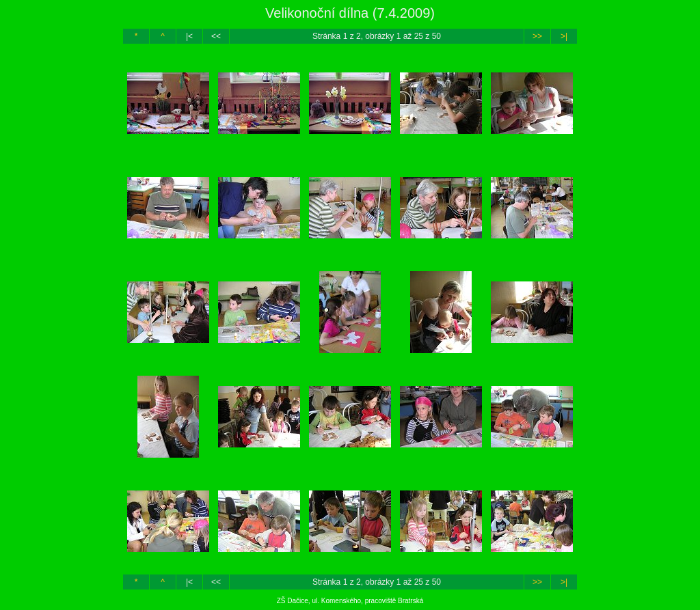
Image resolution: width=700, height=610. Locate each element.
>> (537, 36)
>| (564, 36)
